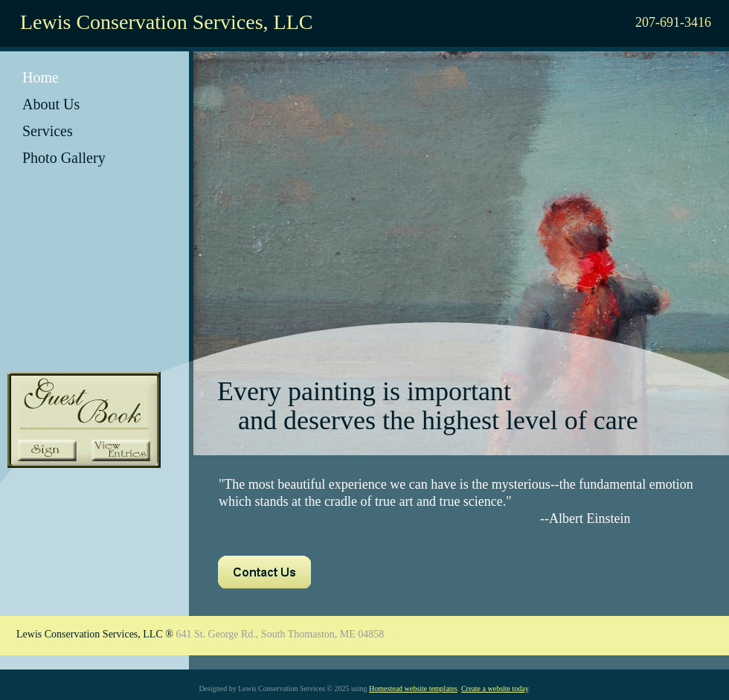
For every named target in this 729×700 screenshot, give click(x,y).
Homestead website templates (413, 688)
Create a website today (495, 688)
